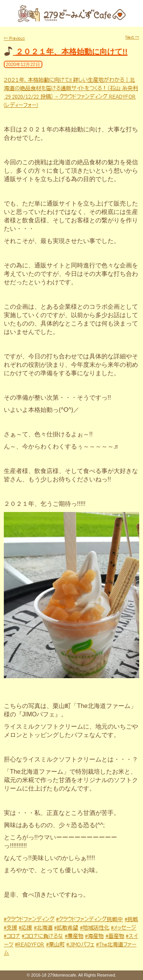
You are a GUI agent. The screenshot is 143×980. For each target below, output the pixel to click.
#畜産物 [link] (115, 936)
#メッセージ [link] (124, 928)
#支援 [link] (10, 928)
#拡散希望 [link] (66, 928)
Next (132, 37)
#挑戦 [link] (131, 919)
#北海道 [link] (43, 928)
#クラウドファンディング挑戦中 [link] (89, 919)
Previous (14, 38)
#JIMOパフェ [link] (80, 944)
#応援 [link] (25, 928)
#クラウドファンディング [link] (29, 919)
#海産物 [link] (94, 936)
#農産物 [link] (74, 936)
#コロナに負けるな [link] (42, 936)
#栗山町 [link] (55, 944)
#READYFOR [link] (30, 944)
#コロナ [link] (12, 936)
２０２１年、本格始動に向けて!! (71, 52)
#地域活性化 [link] (95, 928)
